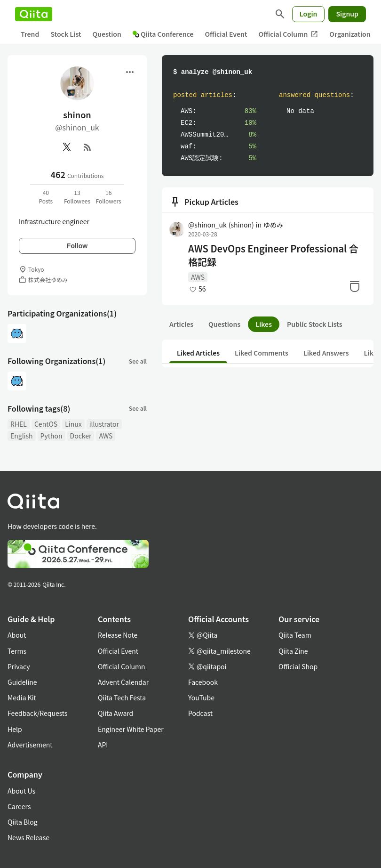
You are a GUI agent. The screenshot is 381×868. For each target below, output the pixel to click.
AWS (106, 436)
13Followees (77, 197)
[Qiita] (34, 14)
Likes (264, 324)
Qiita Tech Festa (122, 698)
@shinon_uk (221, 225)
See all (138, 361)
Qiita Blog (23, 822)
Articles (181, 324)
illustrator (104, 424)
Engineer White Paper (131, 729)
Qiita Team (295, 635)
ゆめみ (273, 225)
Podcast (200, 713)
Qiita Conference (163, 34)
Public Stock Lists (315, 324)
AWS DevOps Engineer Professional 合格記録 (273, 255)
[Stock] (355, 286)
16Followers (109, 197)
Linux (73, 424)
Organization (350, 34)
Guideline (22, 682)
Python (52, 436)
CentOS (46, 424)
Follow (77, 246)
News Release (28, 837)
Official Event (226, 34)
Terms (17, 651)
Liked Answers (326, 353)
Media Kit (22, 698)
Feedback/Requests (38, 713)
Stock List (66, 34)
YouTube (201, 698)
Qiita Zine (293, 651)
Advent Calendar (123, 682)
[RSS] (87, 147)
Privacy (19, 666)
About (17, 635)
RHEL (19, 424)
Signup (347, 14)
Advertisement (30, 745)
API (103, 745)
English (22, 436)
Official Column (289, 34)
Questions (224, 324)
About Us (21, 791)
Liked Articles (198, 353)
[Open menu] (130, 72)
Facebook (203, 682)
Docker (81, 436)
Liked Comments (262, 353)
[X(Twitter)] (67, 147)
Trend (30, 34)
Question (107, 34)
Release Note (118, 635)
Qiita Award (115, 713)
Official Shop (298, 666)
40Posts (46, 197)
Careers (19, 806)
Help (15, 729)
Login (309, 14)
